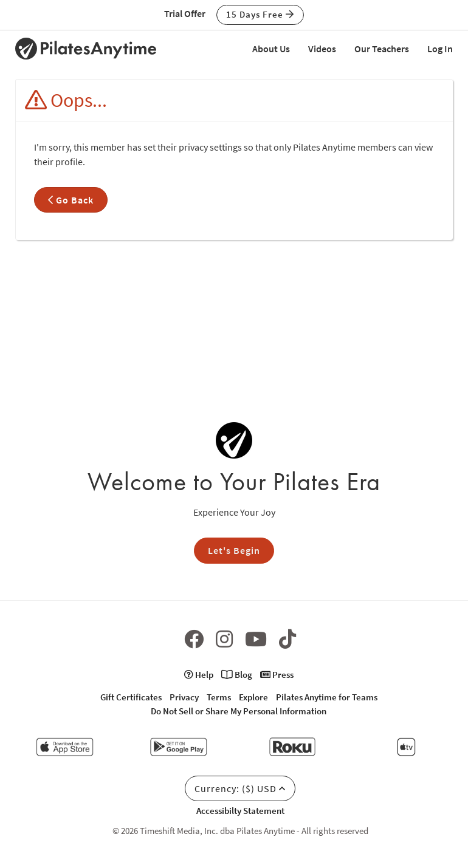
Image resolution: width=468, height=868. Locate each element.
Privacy (184, 697)
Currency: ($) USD (240, 788)
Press (277, 675)
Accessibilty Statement (240, 811)
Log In (440, 49)
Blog (237, 675)
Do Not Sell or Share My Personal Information (239, 711)
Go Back (71, 200)
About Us (271, 49)
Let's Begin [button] (234, 550)
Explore (253, 697)
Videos (322, 49)
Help (199, 675)
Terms (219, 697)
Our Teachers (382, 49)
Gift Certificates (131, 697)
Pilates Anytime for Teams (327, 697)
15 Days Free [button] (260, 14)
